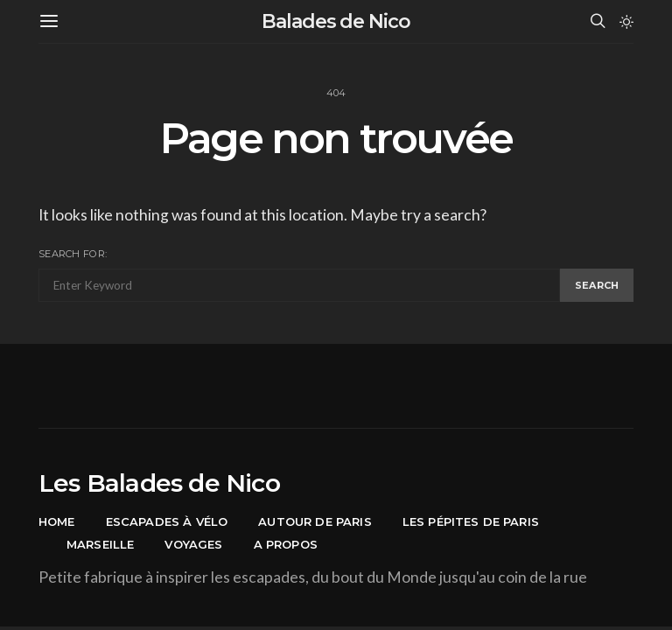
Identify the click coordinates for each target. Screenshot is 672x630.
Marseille (100, 544)
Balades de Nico (336, 21)
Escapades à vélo (167, 521)
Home (57, 521)
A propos (286, 544)
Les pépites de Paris (471, 521)
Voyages (193, 544)
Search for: (73, 254)
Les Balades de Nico (159, 483)
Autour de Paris (315, 521)
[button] (626, 22)
